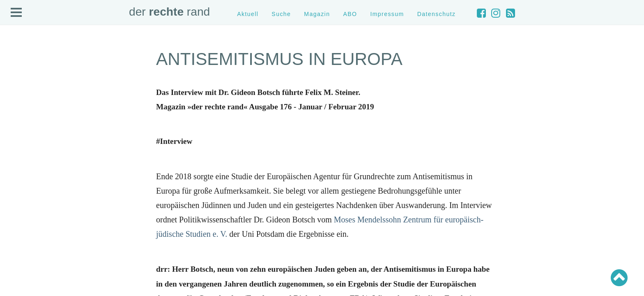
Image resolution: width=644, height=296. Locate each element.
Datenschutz (437, 14)
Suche (281, 14)
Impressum (387, 14)
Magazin (317, 14)
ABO (350, 14)
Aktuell (248, 14)
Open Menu (16, 13)
